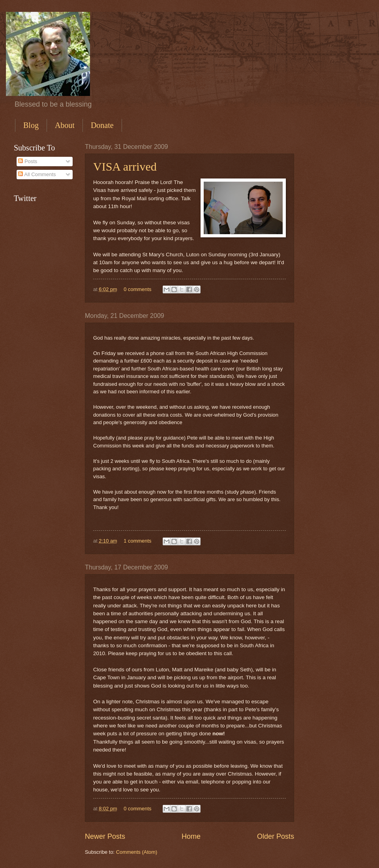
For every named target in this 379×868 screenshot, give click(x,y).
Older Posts (276, 836)
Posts (28, 161)
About (65, 125)
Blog (31, 125)
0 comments (137, 289)
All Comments (37, 174)
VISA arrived (125, 166)
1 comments (137, 541)
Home (191, 836)
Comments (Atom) (137, 852)
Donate (102, 125)
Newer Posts (105, 836)
